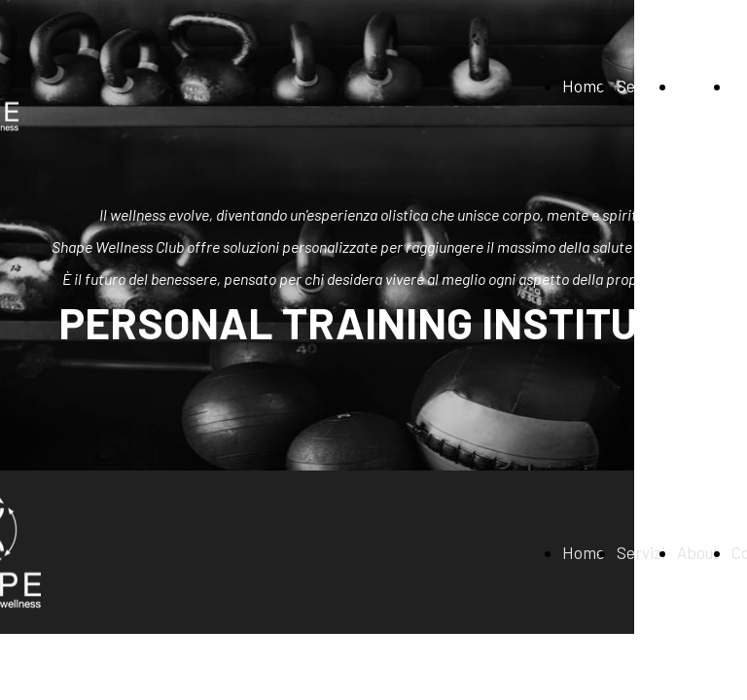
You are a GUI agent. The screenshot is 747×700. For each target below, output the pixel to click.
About (698, 86)
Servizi (641, 86)
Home (584, 86)
